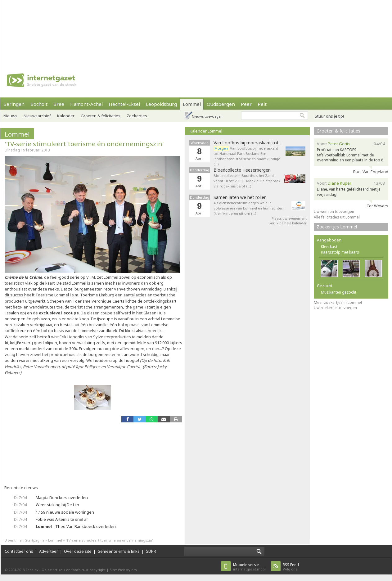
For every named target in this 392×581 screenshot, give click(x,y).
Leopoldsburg (161, 104)
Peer (246, 104)
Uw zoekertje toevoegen (335, 308)
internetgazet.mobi (249, 567)
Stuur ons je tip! (329, 116)
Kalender (66, 116)
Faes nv (32, 570)
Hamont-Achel (86, 104)
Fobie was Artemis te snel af (62, 519)
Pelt (262, 104)
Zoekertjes (137, 116)
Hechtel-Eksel (124, 104)
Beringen (14, 104)
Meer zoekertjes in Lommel (338, 302)
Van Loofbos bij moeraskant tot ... (248, 143)
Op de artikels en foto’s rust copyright (74, 570)
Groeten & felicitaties (101, 116)
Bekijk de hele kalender (288, 223)
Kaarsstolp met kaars (340, 252)
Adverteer (49, 551)
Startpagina (35, 540)
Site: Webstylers (123, 570)
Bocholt (39, 104)
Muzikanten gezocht (339, 292)
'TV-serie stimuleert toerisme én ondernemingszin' (84, 144)
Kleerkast (329, 247)
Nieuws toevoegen (207, 116)
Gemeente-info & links (119, 551)
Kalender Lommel (206, 131)
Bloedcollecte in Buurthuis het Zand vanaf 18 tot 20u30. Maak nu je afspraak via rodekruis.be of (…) (247, 181)
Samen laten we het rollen (240, 197)
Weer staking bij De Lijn (57, 505)
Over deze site (78, 551)
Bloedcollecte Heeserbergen (242, 170)
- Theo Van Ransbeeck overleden (76, 526)
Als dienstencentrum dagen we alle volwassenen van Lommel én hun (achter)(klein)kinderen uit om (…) (248, 208)
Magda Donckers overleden (62, 498)
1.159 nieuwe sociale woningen (65, 512)
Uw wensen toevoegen (334, 212)
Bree (59, 104)
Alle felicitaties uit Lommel (337, 217)
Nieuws (10, 116)
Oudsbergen (221, 104)
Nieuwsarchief (37, 116)
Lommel (192, 104)
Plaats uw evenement (289, 218)
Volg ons (291, 567)
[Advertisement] (81, 31)
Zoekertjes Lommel (337, 227)
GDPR (151, 551)
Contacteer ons (19, 551)
